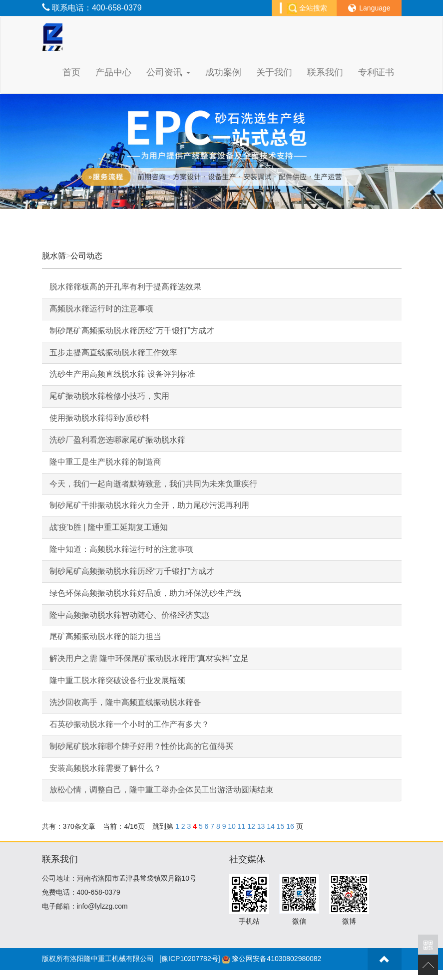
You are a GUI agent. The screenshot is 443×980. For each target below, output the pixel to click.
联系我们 (325, 72)
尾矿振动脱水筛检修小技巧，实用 (109, 396)
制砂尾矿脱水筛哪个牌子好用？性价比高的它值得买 (141, 746)
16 (290, 826)
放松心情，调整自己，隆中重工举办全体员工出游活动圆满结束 (161, 790)
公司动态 (86, 256)
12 (251, 826)
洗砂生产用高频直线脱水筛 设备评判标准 (122, 374)
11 (242, 826)
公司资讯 (168, 72)
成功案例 (223, 72)
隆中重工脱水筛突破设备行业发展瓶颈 (117, 680)
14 (271, 826)
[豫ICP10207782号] (190, 959)
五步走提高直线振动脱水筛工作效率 (113, 353)
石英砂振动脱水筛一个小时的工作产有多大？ (129, 724)
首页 (71, 72)
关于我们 (274, 72)
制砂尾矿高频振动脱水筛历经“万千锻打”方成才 (132, 331)
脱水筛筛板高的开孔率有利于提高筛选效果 (125, 287)
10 (232, 826)
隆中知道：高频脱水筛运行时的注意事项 (121, 549)
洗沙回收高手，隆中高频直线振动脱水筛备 (125, 702)
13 (261, 826)
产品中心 (113, 72)
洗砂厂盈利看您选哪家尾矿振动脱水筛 (117, 440)
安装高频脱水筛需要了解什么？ (105, 768)
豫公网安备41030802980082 (276, 959)
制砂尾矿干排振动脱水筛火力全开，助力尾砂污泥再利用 (149, 505)
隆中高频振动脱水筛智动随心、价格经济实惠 (129, 615)
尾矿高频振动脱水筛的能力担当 (105, 636)
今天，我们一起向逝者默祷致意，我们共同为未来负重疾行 (153, 484)
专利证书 (376, 72)
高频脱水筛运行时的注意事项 (101, 309)
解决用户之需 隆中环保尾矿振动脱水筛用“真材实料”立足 (149, 658)
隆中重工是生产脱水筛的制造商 (105, 462)
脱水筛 (54, 256)
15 (281, 826)
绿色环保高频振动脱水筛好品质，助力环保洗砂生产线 (145, 593)
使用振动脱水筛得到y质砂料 (99, 418)
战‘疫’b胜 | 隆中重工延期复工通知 (109, 527)
